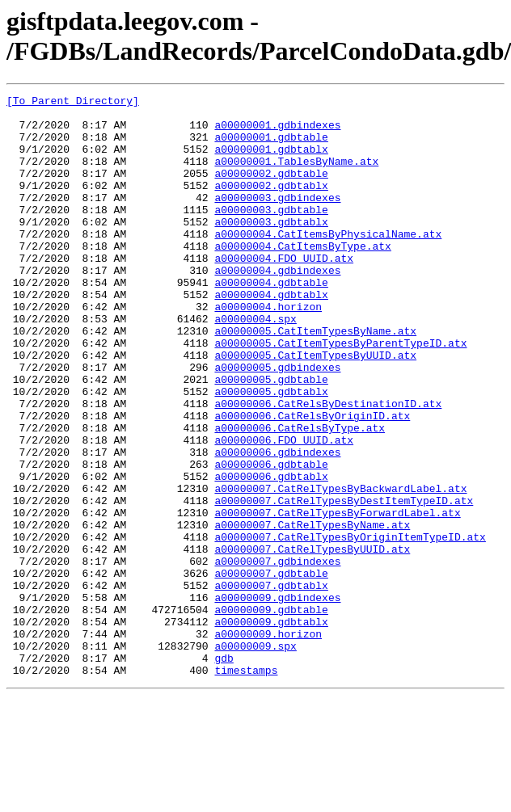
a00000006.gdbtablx (271, 553)
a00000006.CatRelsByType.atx (300, 495)
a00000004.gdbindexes (277, 306)
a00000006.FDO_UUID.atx (284, 510)
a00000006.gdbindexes (277, 524)
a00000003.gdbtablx (271, 248)
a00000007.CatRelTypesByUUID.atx (312, 641)
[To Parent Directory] (73, 103)
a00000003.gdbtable (271, 234)
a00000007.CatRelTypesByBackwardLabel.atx (340, 568)
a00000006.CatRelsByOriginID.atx (312, 481)
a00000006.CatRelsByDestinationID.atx (328, 466)
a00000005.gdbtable (271, 437)
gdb (224, 772)
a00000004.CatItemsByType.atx (302, 277)
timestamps (246, 786)
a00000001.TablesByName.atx (296, 175)
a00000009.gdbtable (271, 713)
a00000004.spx (255, 364)
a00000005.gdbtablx (271, 452)
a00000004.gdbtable (271, 321)
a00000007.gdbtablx (271, 684)
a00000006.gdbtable (271, 539)
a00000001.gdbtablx (271, 161)
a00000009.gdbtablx (271, 728)
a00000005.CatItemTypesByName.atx (315, 379)
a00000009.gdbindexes (277, 699)
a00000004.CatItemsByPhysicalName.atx (328, 263)
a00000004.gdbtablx (271, 335)
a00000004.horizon (268, 350)
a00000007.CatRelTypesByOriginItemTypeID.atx (350, 626)
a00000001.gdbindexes (277, 132)
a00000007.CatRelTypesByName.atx (312, 612)
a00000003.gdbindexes (277, 219)
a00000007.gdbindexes (277, 655)
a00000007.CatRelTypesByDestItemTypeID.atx (344, 583)
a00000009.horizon (268, 743)
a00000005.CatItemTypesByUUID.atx (315, 408)
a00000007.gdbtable (271, 670)
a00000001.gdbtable (271, 146)
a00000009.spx (255, 757)
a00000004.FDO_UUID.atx (284, 292)
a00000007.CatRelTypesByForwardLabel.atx (337, 597)
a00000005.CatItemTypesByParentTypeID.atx (340, 393)
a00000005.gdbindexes (277, 423)
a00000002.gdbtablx (271, 204)
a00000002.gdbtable (271, 190)
